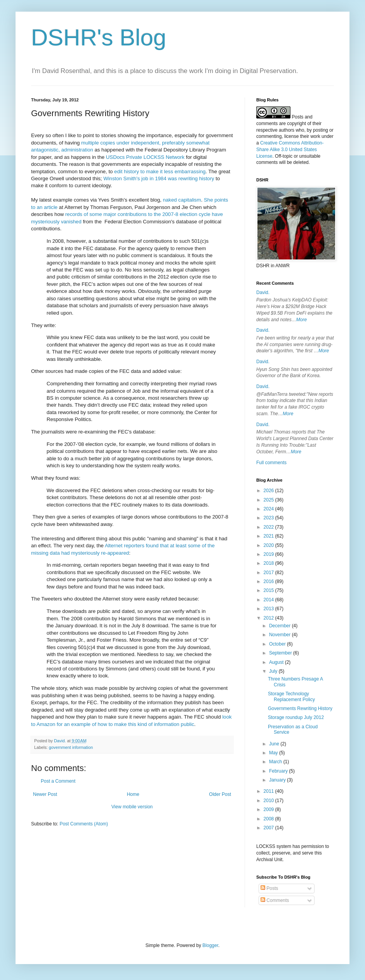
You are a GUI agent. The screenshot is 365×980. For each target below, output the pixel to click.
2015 (269, 590)
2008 (269, 819)
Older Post (220, 794)
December (281, 626)
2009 (269, 809)
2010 (269, 801)
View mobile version (132, 807)
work (315, 136)
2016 (269, 581)
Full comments (271, 463)
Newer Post (45, 794)
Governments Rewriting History (300, 708)
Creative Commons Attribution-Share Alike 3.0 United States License (290, 150)
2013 (269, 609)
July (274, 671)
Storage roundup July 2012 (296, 717)
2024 (269, 509)
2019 (269, 554)
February (279, 771)
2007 (269, 828)
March (276, 762)
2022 (269, 527)
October (278, 644)
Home (133, 794)
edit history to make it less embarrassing (160, 171)
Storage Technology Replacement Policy (291, 696)
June (275, 744)
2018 (269, 563)
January (278, 780)
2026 (269, 491)
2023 (269, 518)
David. (263, 292)
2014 (269, 600)
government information (71, 747)
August (277, 662)
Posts (269, 888)
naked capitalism (182, 200)
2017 (269, 573)
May (274, 753)
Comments (275, 900)
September (281, 653)
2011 (269, 791)
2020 (269, 545)
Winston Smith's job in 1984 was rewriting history (159, 178)
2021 (269, 536)
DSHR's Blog (99, 37)
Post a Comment (58, 781)
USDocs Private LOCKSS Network (145, 157)
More (302, 320)
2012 (269, 618)
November (281, 635)
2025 (269, 500)
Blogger (210, 945)
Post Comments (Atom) (84, 824)
